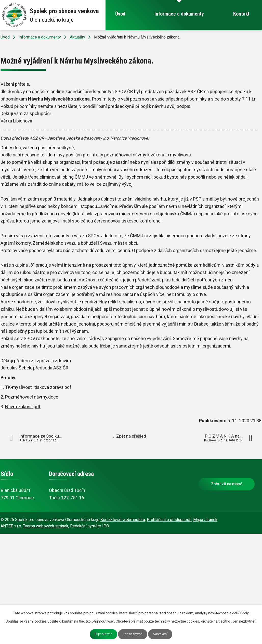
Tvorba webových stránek (46, 526)
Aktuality (77, 37)
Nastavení (160, 634)
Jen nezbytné (133, 634)
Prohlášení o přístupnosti (169, 520)
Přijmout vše (103, 634)
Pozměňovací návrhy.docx (32, 397)
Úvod (120, 14)
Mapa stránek (205, 520)
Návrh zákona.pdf (23, 407)
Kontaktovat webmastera (123, 520)
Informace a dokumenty (179, 14)
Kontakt (241, 14)
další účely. (241, 613)
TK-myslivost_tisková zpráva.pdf (38, 387)
